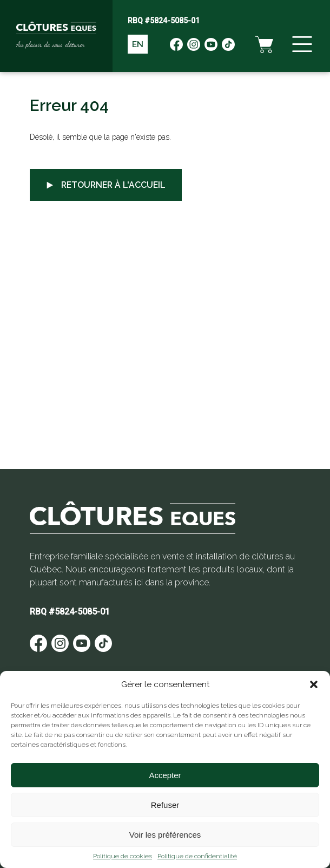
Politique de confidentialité (197, 856)
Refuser (165, 805)
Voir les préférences (165, 835)
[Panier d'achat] (262, 46)
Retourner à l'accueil (107, 185)
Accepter (165, 775)
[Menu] (301, 46)
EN (138, 46)
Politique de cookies (123, 856)
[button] (314, 684)
